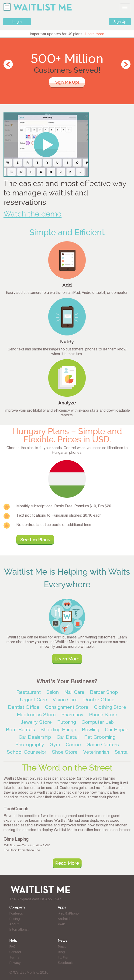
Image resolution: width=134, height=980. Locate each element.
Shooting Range (58, 730)
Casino (73, 745)
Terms (14, 957)
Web (62, 924)
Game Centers (103, 745)
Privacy (15, 963)
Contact (15, 952)
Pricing (15, 919)
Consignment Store (67, 708)
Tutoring (67, 723)
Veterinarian (96, 753)
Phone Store (103, 715)
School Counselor (27, 753)
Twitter (63, 957)
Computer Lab (98, 723)
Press (62, 947)
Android (64, 919)
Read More (67, 863)
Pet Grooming (100, 738)
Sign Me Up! (67, 82)
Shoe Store (65, 753)
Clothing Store (110, 708)
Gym (55, 745)
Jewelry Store (36, 723)
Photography (30, 745)
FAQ (12, 947)
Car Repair (117, 730)
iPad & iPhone (68, 913)
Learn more (95, 34)
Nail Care (74, 693)
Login (17, 22)
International (19, 930)
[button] (46, 144)
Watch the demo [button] (33, 214)
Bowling (91, 730)
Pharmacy (72, 715)
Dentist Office (24, 708)
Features (16, 913)
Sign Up (120, 22)
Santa (121, 753)
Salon (53, 693)
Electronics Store (36, 715)
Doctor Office (99, 700)
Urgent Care (33, 700)
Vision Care (65, 700)
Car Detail (68, 738)
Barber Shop (104, 693)
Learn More (67, 659)
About (14, 924)
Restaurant (29, 693)
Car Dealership (35, 738)
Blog (61, 952)
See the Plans (35, 540)
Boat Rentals (20, 730)
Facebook (65, 963)
